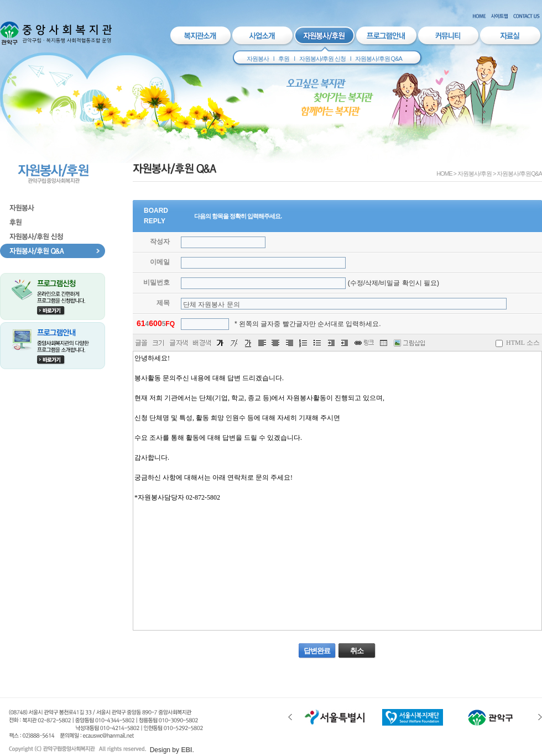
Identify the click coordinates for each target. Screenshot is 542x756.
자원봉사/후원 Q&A (378, 59)
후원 (284, 59)
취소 (357, 651)
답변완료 (317, 651)
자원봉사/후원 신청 (322, 59)
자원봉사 (258, 59)
